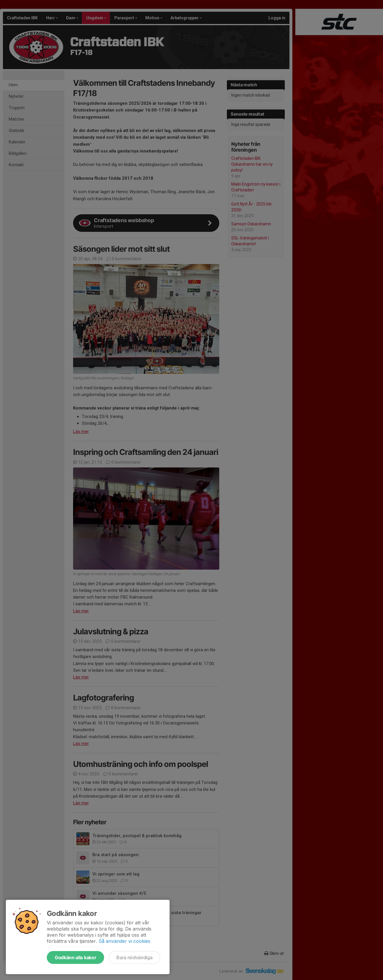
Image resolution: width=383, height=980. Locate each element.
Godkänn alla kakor (75, 957)
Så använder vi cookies (124, 941)
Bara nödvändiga (134, 957)
